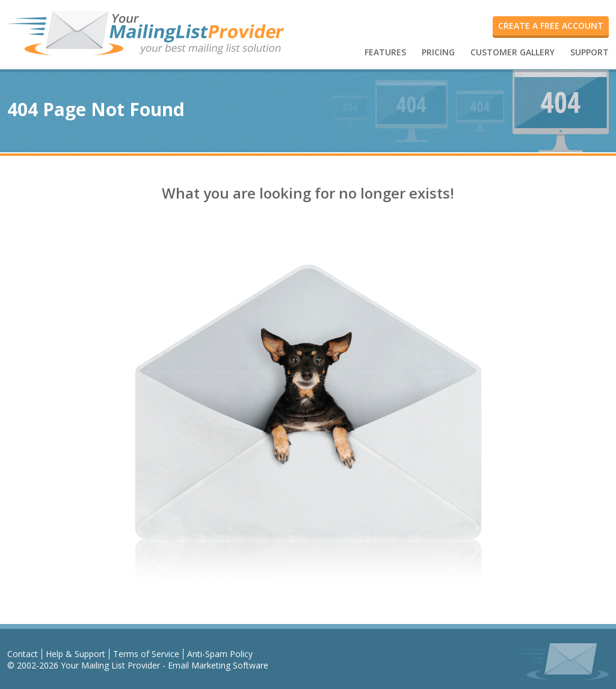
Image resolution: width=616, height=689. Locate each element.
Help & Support (75, 654)
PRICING (438, 52)
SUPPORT (590, 52)
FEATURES (385, 52)
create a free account (551, 26)
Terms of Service (146, 654)
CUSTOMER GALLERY (513, 52)
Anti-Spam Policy (220, 654)
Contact (23, 654)
